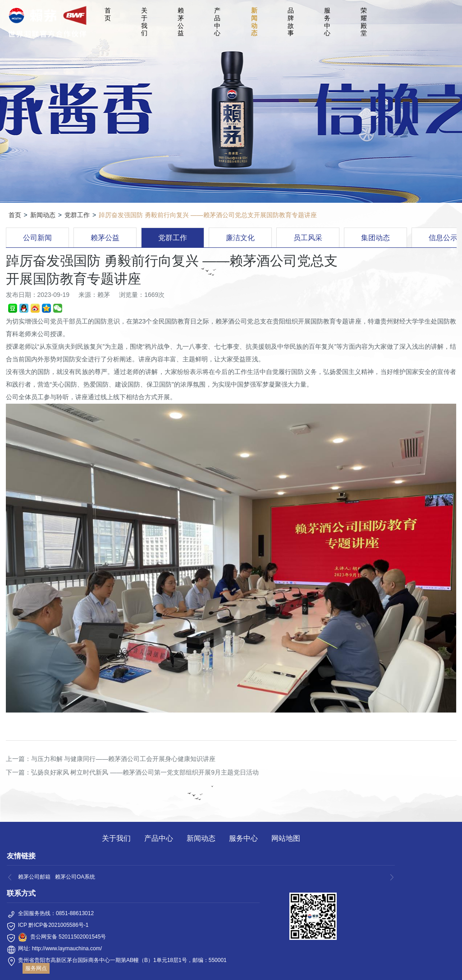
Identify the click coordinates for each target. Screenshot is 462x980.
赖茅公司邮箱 (34, 877)
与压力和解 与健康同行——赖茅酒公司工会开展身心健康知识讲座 (124, 759)
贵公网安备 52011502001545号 (68, 937)
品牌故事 (291, 22)
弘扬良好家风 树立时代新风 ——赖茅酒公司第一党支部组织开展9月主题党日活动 (145, 772)
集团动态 (375, 238)
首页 (15, 215)
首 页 (109, 14)
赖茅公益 (181, 22)
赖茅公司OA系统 (75, 877)
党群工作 (77, 215)
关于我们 (144, 22)
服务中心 (327, 22)
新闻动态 (254, 22)
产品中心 (217, 22)
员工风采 (308, 238)
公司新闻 (37, 238)
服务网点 (36, 968)
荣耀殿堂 (364, 22)
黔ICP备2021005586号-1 (58, 925)
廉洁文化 (240, 238)
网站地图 (286, 838)
